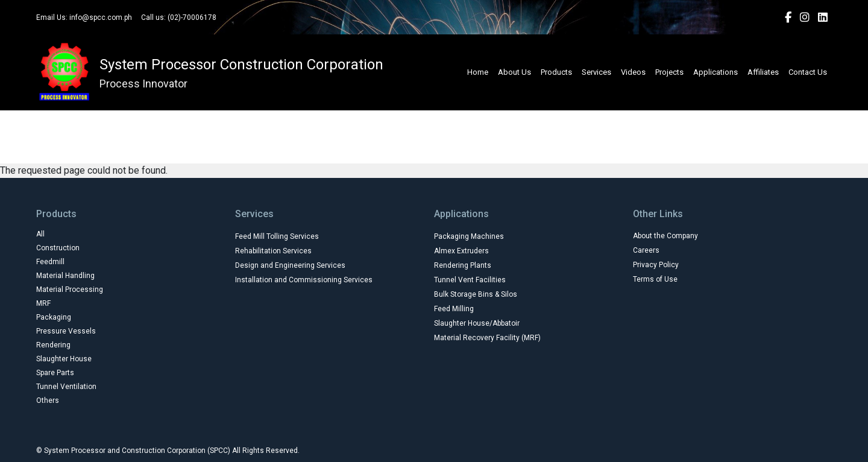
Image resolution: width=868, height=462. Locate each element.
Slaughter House (356, 145)
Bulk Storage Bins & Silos (476, 294)
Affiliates (763, 72)
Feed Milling (454, 309)
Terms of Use (655, 279)
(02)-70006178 (192, 17)
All (165, 119)
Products (556, 72)
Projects (669, 72)
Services (596, 72)
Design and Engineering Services (290, 265)
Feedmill (290, 119)
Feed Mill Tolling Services (277, 236)
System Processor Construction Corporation (241, 65)
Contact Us (808, 72)
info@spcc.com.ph (101, 17)
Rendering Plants (463, 265)
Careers (646, 250)
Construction (222, 119)
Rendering (277, 145)
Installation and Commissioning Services (304, 280)
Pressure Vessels (675, 119)
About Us (514, 72)
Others (598, 145)
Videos (633, 72)
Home (478, 72)
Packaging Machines (469, 236)
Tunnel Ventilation (523, 145)
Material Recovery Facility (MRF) (487, 338)
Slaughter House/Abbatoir (477, 323)
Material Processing (465, 119)
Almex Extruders (461, 251)
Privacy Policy (656, 265)
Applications (715, 72)
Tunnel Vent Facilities (470, 280)
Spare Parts (438, 145)
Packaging (595, 119)
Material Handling (366, 119)
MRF (539, 119)
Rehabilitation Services (273, 251)
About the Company (665, 236)
